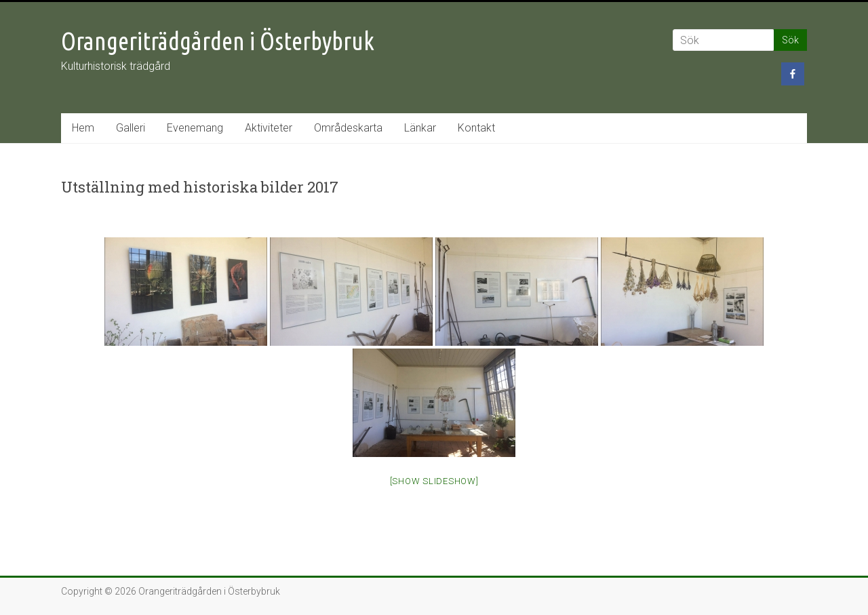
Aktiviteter (269, 128)
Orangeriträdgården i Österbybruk (218, 41)
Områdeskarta (348, 128)
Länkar (420, 128)
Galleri (131, 128)
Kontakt (476, 128)
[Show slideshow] (434, 481)
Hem (83, 128)
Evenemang (195, 128)
